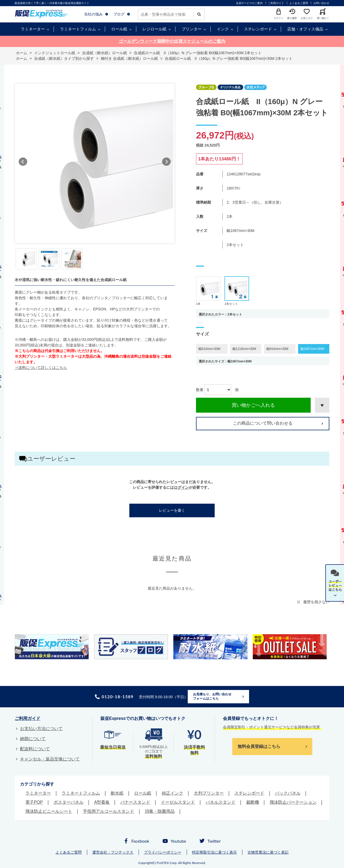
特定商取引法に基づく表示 (214, 852)
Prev (23, 162)
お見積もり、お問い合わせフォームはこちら (212, 696)
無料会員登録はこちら (259, 746)
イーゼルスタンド (178, 802)
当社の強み (93, 14)
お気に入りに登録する (322, 405)
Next (166, 162)
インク (223, 29)
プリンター (192, 29)
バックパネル (288, 793)
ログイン (181, 487)
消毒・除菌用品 (160, 811)
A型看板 (102, 802)
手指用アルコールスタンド (109, 811)
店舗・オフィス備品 (305, 29)
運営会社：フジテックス (113, 852)
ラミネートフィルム (78, 29)
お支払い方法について (41, 729)
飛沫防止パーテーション (293, 802)
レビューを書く (172, 510)
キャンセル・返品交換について (50, 759)
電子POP (34, 802)
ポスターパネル (69, 802)
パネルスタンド (221, 802)
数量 (200, 390)
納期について (33, 739)
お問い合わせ (321, 3)
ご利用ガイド (276, 3)
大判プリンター (209, 793)
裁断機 (253, 802)
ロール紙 (119, 29)
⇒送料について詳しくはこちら (41, 368)
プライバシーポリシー (163, 852)
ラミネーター (33, 29)
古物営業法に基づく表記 (268, 852)
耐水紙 (117, 793)
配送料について (35, 749)
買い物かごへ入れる (253, 405)
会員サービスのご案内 (249, 3)
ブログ (119, 14)
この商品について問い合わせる (263, 423)
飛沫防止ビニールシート (49, 811)
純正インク (173, 793)
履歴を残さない (316, 602)
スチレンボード (258, 29)
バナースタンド (135, 802)
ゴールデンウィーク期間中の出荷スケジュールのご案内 (172, 41)
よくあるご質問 (299, 3)
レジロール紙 (154, 29)
